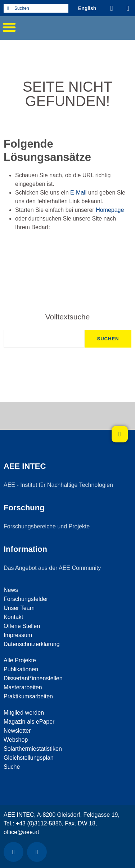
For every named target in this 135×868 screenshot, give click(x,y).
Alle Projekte (20, 660)
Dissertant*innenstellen (33, 678)
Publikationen (21, 669)
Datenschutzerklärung (32, 644)
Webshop (16, 740)
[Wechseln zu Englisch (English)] (87, 8)
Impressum (18, 635)
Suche (12, 767)
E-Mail (78, 193)
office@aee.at (21, 832)
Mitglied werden (24, 713)
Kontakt (13, 617)
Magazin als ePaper (29, 722)
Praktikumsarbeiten (28, 696)
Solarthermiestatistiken (33, 749)
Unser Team (19, 608)
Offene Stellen (22, 626)
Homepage (110, 210)
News (11, 590)
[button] (9, 27)
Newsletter (17, 731)
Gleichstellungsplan (29, 758)
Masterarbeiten (23, 687)
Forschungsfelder (26, 599)
